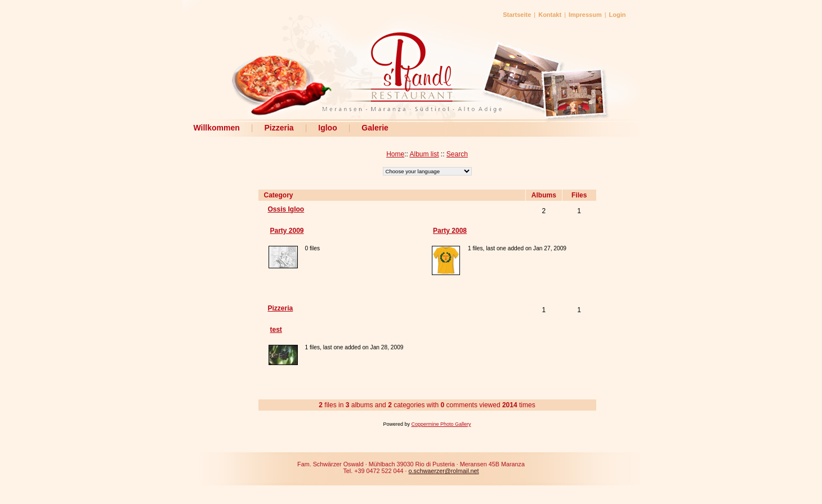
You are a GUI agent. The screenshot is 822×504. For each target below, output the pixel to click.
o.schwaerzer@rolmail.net (444, 471)
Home (395, 154)
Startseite (517, 15)
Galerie (375, 128)
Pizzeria (279, 128)
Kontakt (550, 15)
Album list (424, 154)
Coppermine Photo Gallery (441, 424)
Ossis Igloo (286, 209)
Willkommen (217, 128)
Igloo (327, 128)
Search (457, 154)
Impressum (585, 15)
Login (618, 15)
